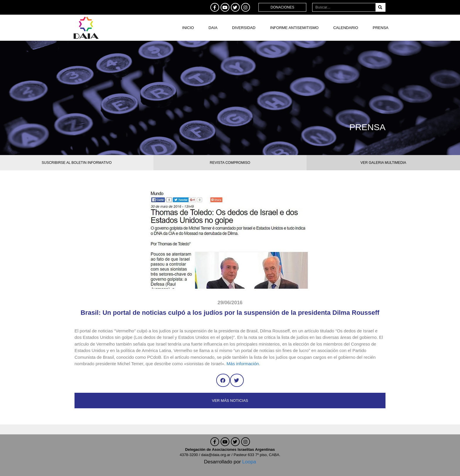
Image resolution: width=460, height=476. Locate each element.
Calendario (346, 28)
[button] (223, 380)
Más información (243, 364)
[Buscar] (380, 7)
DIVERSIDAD (244, 28)
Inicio (188, 28)
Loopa (249, 462)
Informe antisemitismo (294, 28)
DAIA (213, 28)
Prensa (381, 28)
